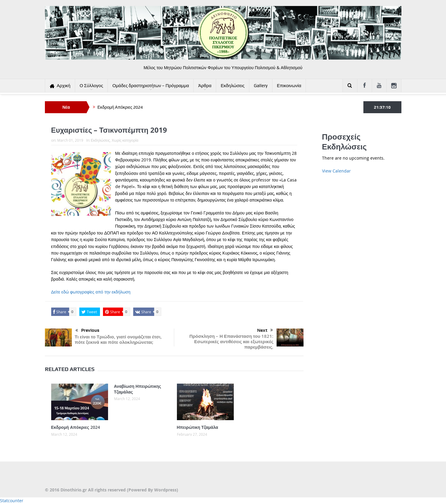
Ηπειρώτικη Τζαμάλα (198, 427)
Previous (87, 331)
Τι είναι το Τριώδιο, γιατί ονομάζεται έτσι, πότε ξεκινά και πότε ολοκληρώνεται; (118, 339)
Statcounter (12, 501)
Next (265, 330)
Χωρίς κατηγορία (125, 140)
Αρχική (60, 86)
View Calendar (336, 171)
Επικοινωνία (289, 86)
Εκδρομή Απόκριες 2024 (120, 107)
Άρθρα (205, 86)
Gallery (261, 86)
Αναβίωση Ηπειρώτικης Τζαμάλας (138, 389)
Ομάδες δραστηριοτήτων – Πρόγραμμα (151, 86)
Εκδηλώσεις (233, 86)
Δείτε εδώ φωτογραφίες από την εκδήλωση (91, 292)
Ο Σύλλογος (91, 86)
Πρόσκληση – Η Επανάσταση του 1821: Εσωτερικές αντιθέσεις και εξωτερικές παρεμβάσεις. (232, 342)
